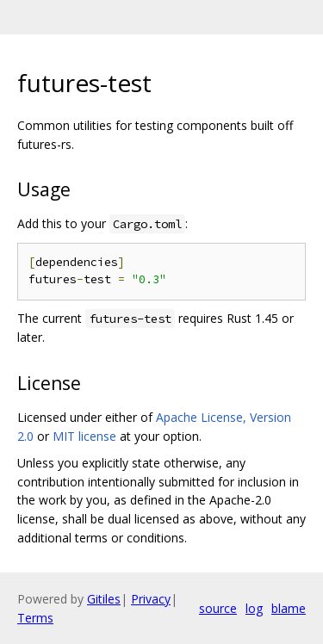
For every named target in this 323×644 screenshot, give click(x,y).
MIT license (84, 436)
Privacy (151, 599)
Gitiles (104, 599)
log (254, 608)
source (218, 608)
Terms (35, 618)
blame (289, 608)
